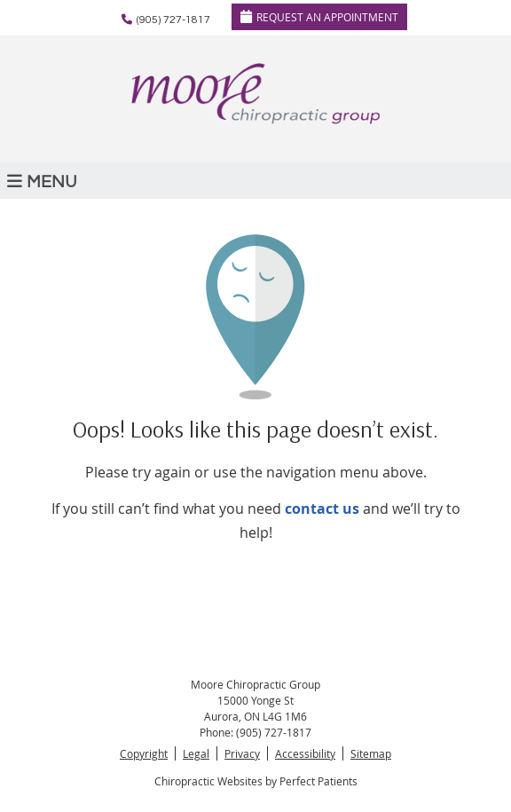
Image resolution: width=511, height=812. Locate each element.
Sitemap (371, 753)
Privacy (242, 753)
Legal (196, 753)
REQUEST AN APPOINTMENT (319, 17)
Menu (42, 181)
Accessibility (305, 753)
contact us (322, 508)
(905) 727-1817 (173, 20)
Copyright (144, 753)
